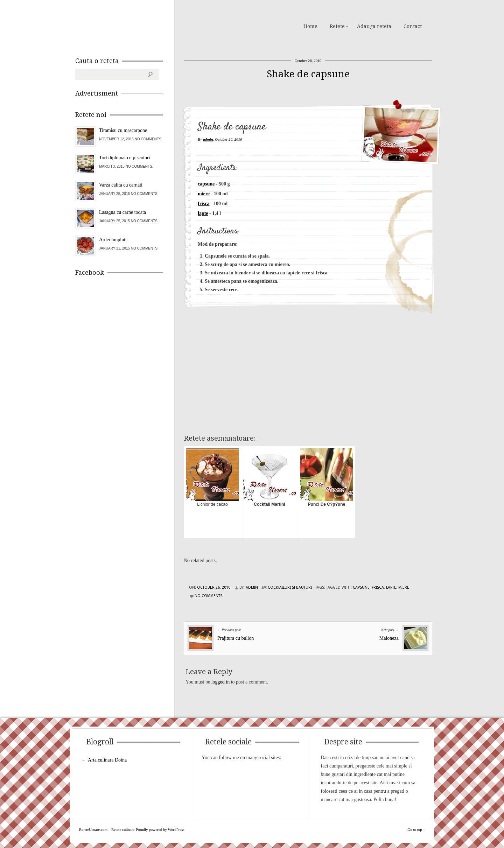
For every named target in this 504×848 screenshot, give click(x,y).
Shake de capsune (308, 74)
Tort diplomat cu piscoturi (125, 158)
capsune (206, 184)
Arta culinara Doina (107, 760)
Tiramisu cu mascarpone (123, 130)
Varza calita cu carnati (121, 185)
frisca (204, 204)
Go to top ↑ (416, 829)
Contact (413, 26)
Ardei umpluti (113, 240)
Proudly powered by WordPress (160, 829)
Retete (337, 26)
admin (208, 139)
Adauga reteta (374, 26)
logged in (221, 682)
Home (310, 26)
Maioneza (389, 638)
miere (204, 194)
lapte (203, 213)
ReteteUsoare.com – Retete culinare (126, 26)
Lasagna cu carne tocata (122, 212)
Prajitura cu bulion (236, 638)
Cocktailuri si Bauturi (290, 587)
